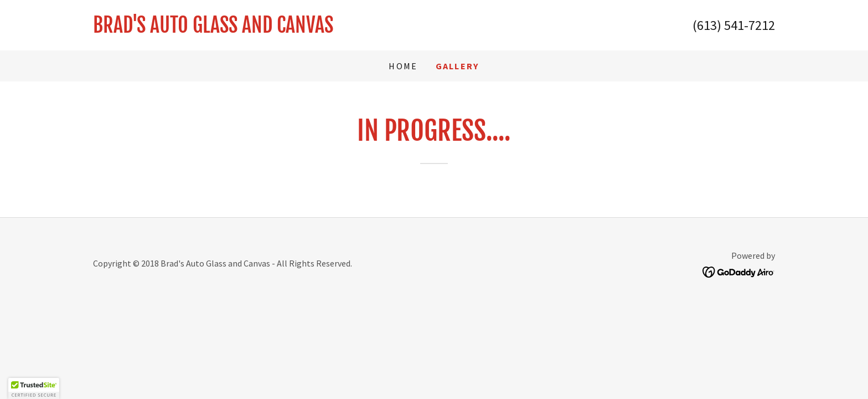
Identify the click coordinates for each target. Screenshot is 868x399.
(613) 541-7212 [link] (734, 25)
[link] (263, 29)
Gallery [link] (458, 66)
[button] (34, 388)
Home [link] (403, 66)
